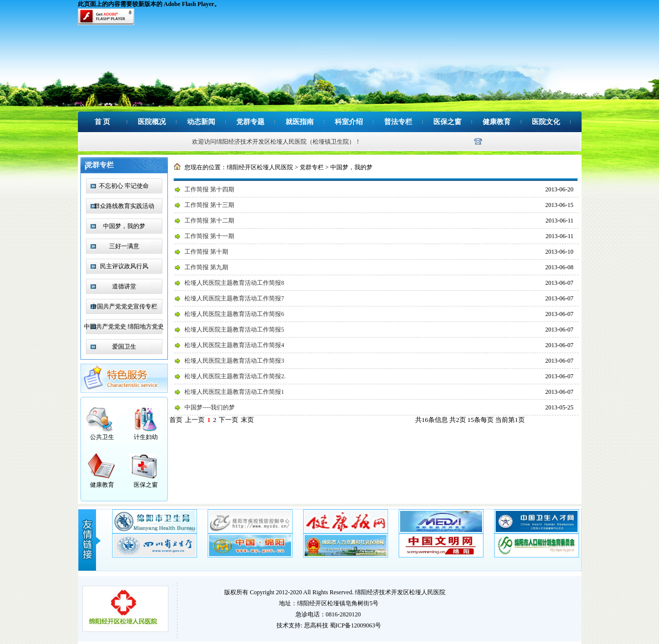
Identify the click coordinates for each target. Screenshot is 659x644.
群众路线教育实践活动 (124, 206)
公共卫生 (102, 437)
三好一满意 (124, 246)
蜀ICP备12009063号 (356, 625)
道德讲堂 (124, 286)
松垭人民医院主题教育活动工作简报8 (234, 283)
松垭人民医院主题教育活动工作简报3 (234, 361)
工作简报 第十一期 (209, 236)
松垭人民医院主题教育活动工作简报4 (234, 345)
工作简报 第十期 (206, 252)
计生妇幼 (146, 437)
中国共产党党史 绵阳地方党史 (124, 327)
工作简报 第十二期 (209, 221)
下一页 (228, 420)
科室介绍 (349, 122)
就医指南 (300, 122)
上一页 (195, 420)
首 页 (103, 122)
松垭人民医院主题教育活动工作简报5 (234, 330)
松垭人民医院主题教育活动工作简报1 (234, 392)
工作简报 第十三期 (209, 205)
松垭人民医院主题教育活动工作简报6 (234, 314)
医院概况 (152, 122)
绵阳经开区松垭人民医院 (260, 167)
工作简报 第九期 (206, 267)
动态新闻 (201, 122)
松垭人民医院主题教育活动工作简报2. (235, 376)
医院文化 (546, 122)
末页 (247, 420)
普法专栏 (398, 122)
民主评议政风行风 (124, 266)
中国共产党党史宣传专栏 (124, 306)
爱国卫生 (124, 347)
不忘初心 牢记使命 (124, 186)
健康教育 (497, 122)
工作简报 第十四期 (209, 189)
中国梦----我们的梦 (210, 407)
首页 (176, 420)
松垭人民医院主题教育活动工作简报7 (234, 298)
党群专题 (250, 122)
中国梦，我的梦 (124, 226)
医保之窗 (447, 122)
